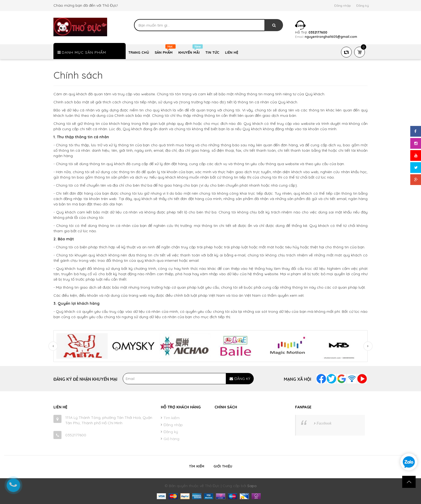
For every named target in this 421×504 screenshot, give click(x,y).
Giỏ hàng (171, 439)
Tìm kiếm (172, 418)
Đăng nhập (342, 6)
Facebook (324, 423)
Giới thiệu (223, 466)
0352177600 (76, 435)
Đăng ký (363, 6)
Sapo (252, 486)
